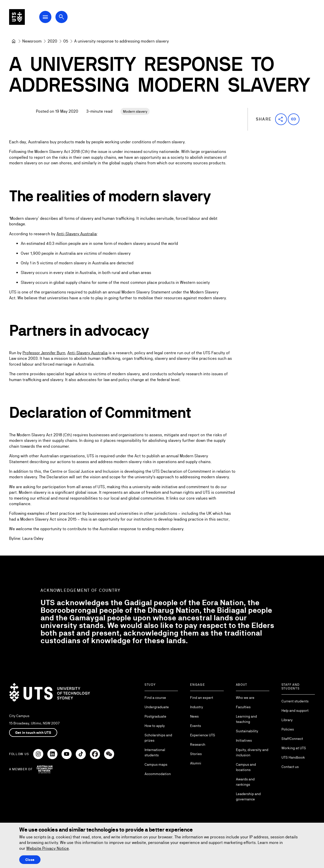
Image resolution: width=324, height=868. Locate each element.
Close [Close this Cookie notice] (30, 860)
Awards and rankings (245, 782)
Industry (197, 707)
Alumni (196, 763)
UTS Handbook (293, 757)
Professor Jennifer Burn (44, 353)
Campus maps (156, 764)
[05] (66, 41)
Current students (295, 701)
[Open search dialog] (68, 18)
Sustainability (247, 731)
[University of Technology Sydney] (14, 41)
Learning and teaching (246, 719)
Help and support (295, 711)
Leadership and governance (248, 796)
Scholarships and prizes (158, 738)
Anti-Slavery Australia (77, 234)
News (194, 716)
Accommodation (158, 774)
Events (196, 726)
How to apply (155, 726)
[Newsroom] (32, 41)
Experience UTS (203, 735)
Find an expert (202, 698)
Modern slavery (135, 111)
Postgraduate (155, 716)
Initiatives (244, 740)
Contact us (290, 767)
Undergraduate (157, 707)
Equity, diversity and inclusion (252, 752)
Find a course (155, 698)
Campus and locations (246, 767)
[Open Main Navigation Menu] (52, 18)
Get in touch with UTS (33, 733)
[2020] (52, 41)
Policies (288, 729)
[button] (281, 119)
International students (155, 752)
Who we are (245, 698)
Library (287, 720)
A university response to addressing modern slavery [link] (121, 41)
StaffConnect (292, 739)
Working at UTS (294, 748)
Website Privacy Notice (48, 848)
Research (198, 744)
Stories (196, 754)
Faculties (243, 707)
